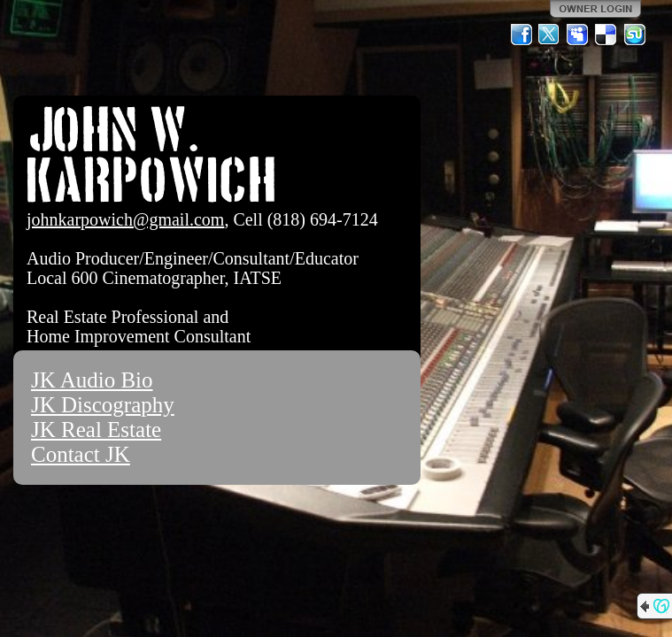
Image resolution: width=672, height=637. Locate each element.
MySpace (578, 35)
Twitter (550, 35)
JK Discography (103, 405)
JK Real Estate (96, 430)
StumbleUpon (635, 35)
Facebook (521, 35)
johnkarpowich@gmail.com (125, 219)
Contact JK (81, 454)
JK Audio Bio (92, 380)
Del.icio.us (606, 35)
